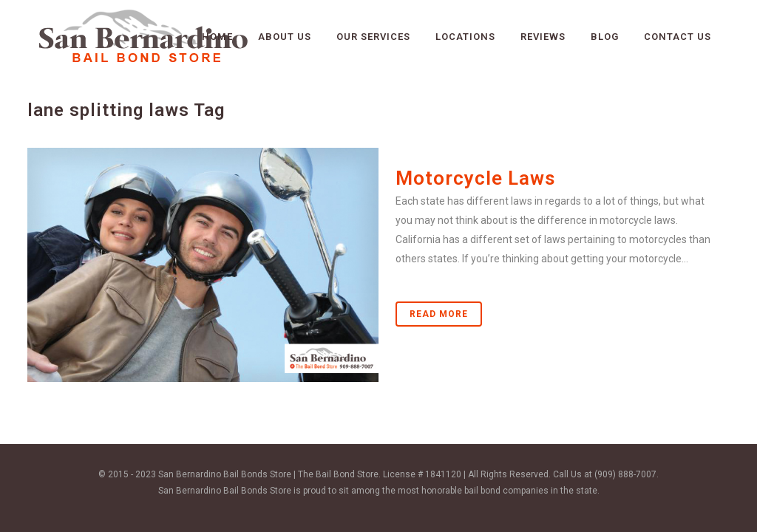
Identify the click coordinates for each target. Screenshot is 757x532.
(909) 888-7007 (625, 474)
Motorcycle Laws (475, 178)
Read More (439, 314)
